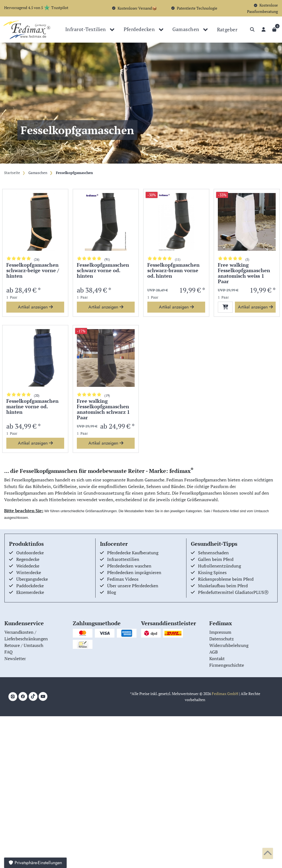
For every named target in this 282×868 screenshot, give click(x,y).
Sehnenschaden (213, 553)
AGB (214, 652)
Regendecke (28, 559)
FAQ (9, 652)
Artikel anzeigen (35, 307)
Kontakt (217, 658)
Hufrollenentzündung (219, 566)
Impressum (220, 632)
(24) (37, 259)
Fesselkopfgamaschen (74, 173)
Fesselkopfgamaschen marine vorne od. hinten (32, 407)
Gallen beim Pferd (216, 559)
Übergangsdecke (32, 579)
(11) (178, 259)
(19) (107, 396)
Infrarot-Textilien (86, 29)
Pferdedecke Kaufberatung (133, 553)
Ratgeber (227, 29)
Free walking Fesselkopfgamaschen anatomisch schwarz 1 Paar (103, 409)
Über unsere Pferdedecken (133, 586)
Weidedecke (28, 566)
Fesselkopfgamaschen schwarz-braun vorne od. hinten (173, 271)
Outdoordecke (30, 553)
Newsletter (15, 658)
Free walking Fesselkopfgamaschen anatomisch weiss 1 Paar (244, 273)
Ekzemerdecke (30, 592)
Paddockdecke (30, 586)
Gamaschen (186, 29)
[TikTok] (33, 696)
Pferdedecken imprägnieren (134, 572)
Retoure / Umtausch (24, 645)
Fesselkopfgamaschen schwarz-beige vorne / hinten (33, 271)
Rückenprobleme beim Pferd (226, 579)
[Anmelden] (264, 29)
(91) (107, 259)
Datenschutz (222, 639)
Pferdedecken (140, 29)
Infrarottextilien (123, 559)
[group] (35, 222)
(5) (247, 259)
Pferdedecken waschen (129, 566)
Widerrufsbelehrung (229, 645)
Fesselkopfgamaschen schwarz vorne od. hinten (103, 271)
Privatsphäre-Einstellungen (35, 863)
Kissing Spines (212, 572)
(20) (37, 396)
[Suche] (252, 29)
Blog (112, 592)
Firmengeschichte (227, 665)
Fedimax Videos (123, 579)
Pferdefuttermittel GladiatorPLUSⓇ (233, 592)
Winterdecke (29, 572)
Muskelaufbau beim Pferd (223, 586)
